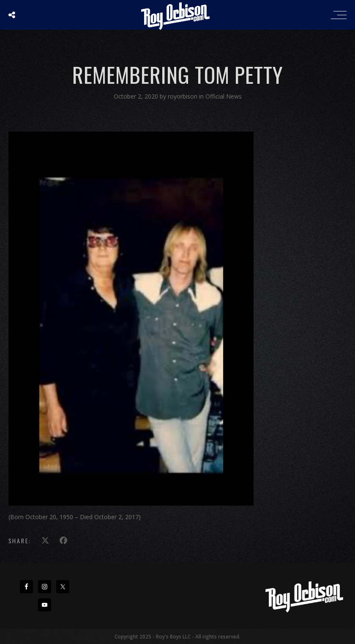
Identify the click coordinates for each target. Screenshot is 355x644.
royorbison (183, 96)
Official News (224, 96)
